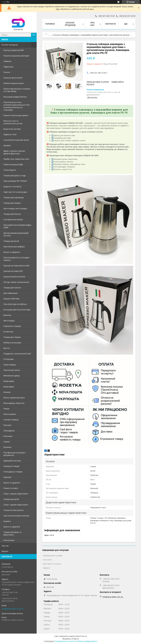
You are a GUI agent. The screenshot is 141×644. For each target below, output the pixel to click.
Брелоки (7, 315)
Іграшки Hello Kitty (11, 299)
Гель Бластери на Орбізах (15, 304)
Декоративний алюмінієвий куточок (16, 234)
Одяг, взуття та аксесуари (15, 192)
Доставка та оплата (52, 564)
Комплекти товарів (12, 326)
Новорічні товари (11, 466)
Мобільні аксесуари (12, 343)
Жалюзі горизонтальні (14, 83)
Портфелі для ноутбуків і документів (15, 454)
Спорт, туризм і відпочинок (16, 494)
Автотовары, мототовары (15, 208)
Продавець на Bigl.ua (70, 639)
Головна (50, 24)
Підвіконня (8, 67)
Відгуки (5, 551)
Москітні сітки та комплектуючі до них (13, 122)
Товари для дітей (11, 241)
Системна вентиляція (13, 219)
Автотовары (9, 321)
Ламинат (8, 61)
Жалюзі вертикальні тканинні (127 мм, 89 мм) (17, 90)
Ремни (6, 409)
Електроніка (9, 540)
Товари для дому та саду (15, 175)
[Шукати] (34, 35)
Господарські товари (13, 472)
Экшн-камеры (10, 365)
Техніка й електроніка (13, 510)
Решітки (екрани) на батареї (16, 56)
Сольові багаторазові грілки (16, 140)
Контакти (111, 24)
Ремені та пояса (11, 488)
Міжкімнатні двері (12, 376)
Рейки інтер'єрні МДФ (13, 164)
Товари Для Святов (12, 288)
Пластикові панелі (12, 370)
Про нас (5, 546)
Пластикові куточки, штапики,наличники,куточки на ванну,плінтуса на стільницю (17, 106)
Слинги (7, 442)
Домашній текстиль (12, 461)
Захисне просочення (13, 78)
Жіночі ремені (10, 414)
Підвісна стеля (10, 134)
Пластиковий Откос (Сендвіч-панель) (17, 259)
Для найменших (11, 293)
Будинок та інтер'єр (12, 186)
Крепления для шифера (14, 247)
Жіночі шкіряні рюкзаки (14, 398)
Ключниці (8, 436)
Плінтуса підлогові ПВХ (14, 50)
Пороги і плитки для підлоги (16, 115)
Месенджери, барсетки (14, 403)
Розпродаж (9, 359)
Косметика (8, 332)
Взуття (7, 348)
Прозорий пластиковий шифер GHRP (17, 226)
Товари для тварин (12, 203)
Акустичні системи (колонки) (16, 516)
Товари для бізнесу (12, 214)
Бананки (7, 447)
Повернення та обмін (53, 556)
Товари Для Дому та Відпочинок (12, 533)
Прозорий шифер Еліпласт (15, 97)
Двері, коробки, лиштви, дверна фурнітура (14, 152)
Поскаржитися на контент (65, 641)
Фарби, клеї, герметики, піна (16, 159)
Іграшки (7, 145)
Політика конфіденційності (87, 641)
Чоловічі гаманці (11, 420)
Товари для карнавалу (14, 197)
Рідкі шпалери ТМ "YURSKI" (15, 181)
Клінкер (7, 392)
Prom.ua (84, 636)
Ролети (7, 72)
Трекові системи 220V (13, 271)
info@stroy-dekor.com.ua (13, 609)
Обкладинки (9, 431)
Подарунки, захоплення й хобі (17, 354)
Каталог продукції (10, 45)
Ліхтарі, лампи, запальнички (16, 282)
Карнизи (7, 477)
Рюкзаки (7, 425)
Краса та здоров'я (12, 252)
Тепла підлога (10, 170)
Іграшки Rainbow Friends (14, 277)
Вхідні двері (9, 381)
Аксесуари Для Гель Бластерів (17, 310)
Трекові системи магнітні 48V (16, 266)
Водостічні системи (12, 129)
